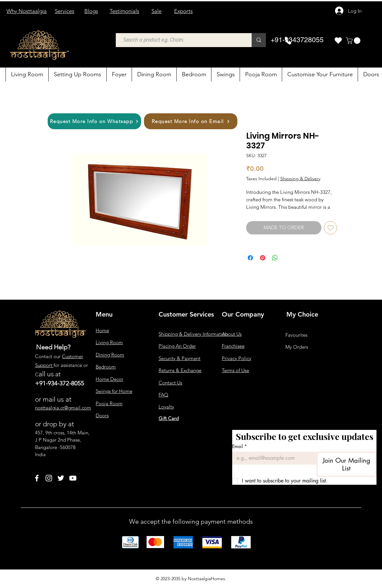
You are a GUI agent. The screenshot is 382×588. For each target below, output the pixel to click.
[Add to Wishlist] (331, 228)
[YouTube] (73, 478)
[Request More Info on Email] (191, 121)
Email (239, 446)
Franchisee (233, 346)
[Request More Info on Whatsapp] (94, 121)
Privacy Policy (237, 358)
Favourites (296, 335)
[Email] (272, 458)
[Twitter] (61, 478)
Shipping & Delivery (300, 179)
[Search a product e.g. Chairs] (180, 40)
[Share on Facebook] (250, 258)
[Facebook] (37, 478)
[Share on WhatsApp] (275, 258)
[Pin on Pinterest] (263, 258)
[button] (354, 41)
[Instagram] (49, 478)
